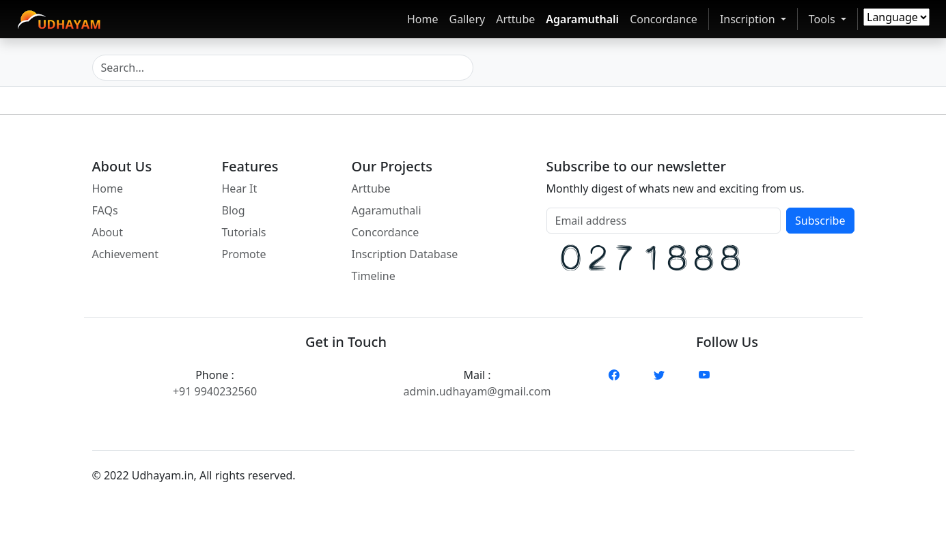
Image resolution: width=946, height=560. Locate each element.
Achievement (125, 254)
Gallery (467, 19)
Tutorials (244, 232)
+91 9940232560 (215, 391)
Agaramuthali (582, 19)
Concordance (664, 19)
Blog (234, 210)
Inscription (749, 18)
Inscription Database (405, 254)
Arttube (515, 19)
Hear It (240, 188)
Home (423, 19)
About (108, 232)
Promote (244, 254)
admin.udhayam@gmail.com (477, 391)
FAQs (105, 210)
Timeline (374, 276)
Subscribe (820, 221)
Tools (830, 18)
